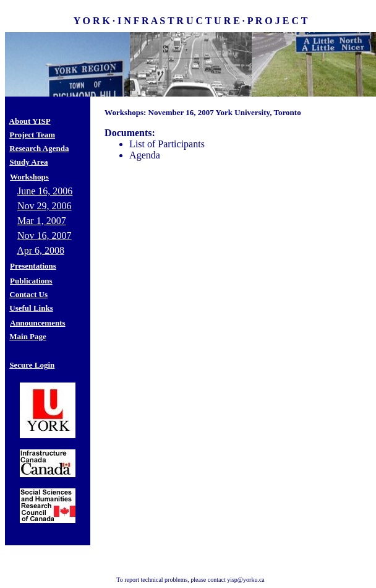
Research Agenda (39, 148)
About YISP (30, 121)
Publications (31, 281)
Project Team (32, 135)
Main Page (28, 336)
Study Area (28, 162)
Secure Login (32, 365)
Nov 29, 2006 (45, 206)
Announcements (38, 323)
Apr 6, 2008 (41, 250)
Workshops (29, 177)
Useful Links (31, 308)
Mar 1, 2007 (42, 221)
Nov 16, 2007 (45, 236)
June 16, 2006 (45, 191)
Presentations (33, 266)
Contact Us (28, 294)
